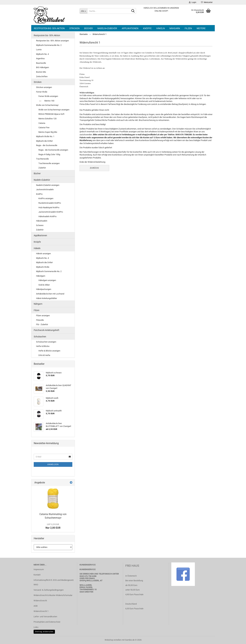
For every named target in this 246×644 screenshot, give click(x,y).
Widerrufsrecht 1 (41, 611)
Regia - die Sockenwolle (47, 145)
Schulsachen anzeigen (46, 342)
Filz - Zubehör (42, 324)
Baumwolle (41, 63)
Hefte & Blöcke (43, 346)
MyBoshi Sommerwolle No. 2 (49, 45)
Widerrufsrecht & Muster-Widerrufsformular (53, 595)
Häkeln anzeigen (43, 254)
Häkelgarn (41, 276)
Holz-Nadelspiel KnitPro (49, 207)
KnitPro (39, 194)
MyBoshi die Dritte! (44, 141)
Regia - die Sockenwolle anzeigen (53, 150)
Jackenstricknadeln (45, 189)
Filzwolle (40, 320)
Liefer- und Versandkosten (45, 617)
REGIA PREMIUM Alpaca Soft (51, 114)
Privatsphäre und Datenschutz (47, 622)
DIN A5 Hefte (44, 355)
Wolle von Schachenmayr (47, 105)
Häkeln (160, 28)
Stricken (74, 28)
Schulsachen (40, 337)
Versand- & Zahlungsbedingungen (49, 590)
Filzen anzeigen (43, 316)
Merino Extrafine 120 (47, 119)
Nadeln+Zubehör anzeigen (48, 185)
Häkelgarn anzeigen (47, 280)
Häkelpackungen (44, 289)
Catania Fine (44, 128)
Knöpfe (147, 28)
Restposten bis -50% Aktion (49, 28)
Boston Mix (41, 72)
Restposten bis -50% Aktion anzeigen (52, 41)
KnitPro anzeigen (46, 198)
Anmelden (53, 464)
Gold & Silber (44, 285)
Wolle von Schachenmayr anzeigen (54, 110)
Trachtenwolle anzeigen (49, 163)
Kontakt (37, 575)
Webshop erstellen (113, 640)
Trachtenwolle (42, 159)
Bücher (88, 28)
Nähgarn (175, 28)
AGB (36, 606)
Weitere (201, 28)
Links (36, 627)
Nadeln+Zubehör (107, 28)
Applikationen (130, 28)
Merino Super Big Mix (48, 132)
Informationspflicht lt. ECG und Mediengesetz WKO (54, 582)
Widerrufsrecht (40, 601)
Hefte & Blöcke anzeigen (49, 351)
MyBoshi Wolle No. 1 (45, 136)
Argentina (40, 58)
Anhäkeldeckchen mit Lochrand (50, 294)
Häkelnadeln (42, 221)
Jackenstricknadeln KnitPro (51, 212)
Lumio (39, 50)
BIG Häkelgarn (43, 67)
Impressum (39, 569)
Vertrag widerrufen (44, 632)
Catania (42, 123)
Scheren (40, 225)
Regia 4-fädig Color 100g (49, 154)
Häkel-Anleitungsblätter (47, 298)
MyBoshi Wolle (43, 267)
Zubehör (42, 168)
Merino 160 (46, 101)
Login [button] (193, 2)
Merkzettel (207, 2)
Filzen (188, 28)
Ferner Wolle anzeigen (48, 96)
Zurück (94, 168)
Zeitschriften (42, 76)
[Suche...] (83, 11)
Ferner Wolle (42, 92)
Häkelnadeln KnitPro (47, 216)
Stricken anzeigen (44, 87)
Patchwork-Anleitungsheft (47, 330)
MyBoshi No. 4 (42, 54)
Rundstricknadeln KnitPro (50, 203)
